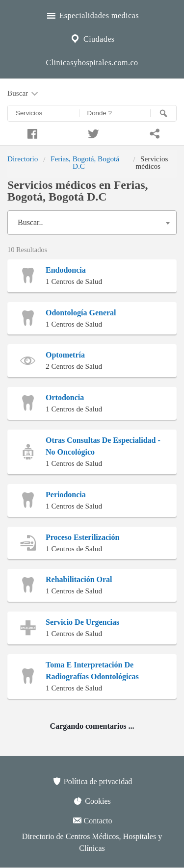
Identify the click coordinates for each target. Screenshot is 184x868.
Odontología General (81, 313)
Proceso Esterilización (82, 537)
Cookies (92, 801)
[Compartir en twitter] (92, 132)
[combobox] (92, 223)
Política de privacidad (92, 781)
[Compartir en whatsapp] (153, 132)
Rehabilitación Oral (79, 579)
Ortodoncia (65, 397)
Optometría (65, 355)
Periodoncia (66, 495)
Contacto (92, 820)
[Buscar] (163, 113)
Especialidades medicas (92, 14)
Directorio (23, 159)
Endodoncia (66, 270)
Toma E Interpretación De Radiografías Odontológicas (92, 671)
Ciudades (92, 38)
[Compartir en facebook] (31, 132)
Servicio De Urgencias (82, 622)
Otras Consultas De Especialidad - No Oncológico (103, 446)
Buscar (24, 94)
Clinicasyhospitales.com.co (92, 63)
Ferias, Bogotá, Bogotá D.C (85, 162)
